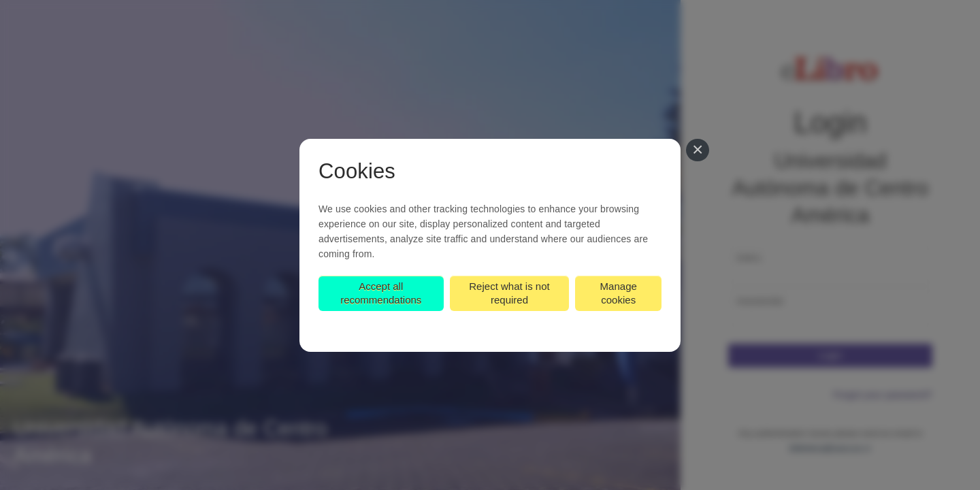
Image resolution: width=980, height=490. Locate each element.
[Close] (698, 150)
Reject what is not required (509, 293)
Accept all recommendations (381, 293)
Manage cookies (619, 293)
